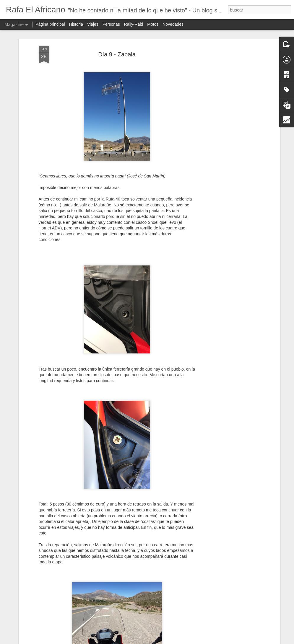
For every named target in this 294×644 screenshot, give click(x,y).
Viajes (93, 24)
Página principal (50, 24)
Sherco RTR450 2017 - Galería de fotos (133, 503)
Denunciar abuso (203, 641)
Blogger (183, 641)
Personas (111, 24)
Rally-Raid (134, 24)
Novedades (173, 24)
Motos (153, 24)
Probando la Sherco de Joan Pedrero (130, 570)
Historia (76, 24)
